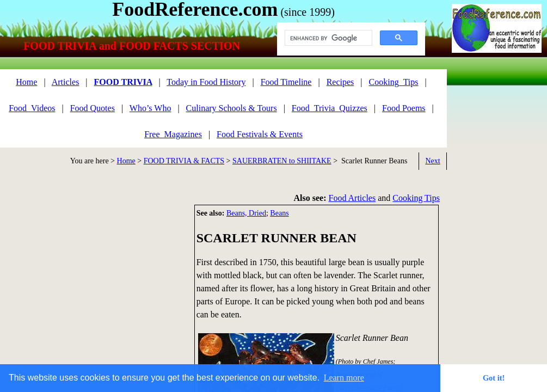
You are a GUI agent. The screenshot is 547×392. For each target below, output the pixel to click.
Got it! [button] (494, 378)
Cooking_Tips (394, 82)
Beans (279, 213)
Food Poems (404, 108)
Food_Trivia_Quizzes (330, 108)
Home (126, 161)
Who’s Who (150, 108)
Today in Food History (206, 82)
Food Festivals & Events (260, 134)
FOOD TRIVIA (123, 82)
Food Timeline (286, 82)
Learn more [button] (344, 378)
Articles (66, 82)
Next (432, 161)
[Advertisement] (93, 281)
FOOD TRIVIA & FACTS (184, 161)
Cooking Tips (416, 198)
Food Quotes (93, 108)
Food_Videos (32, 108)
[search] (327, 38)
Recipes (340, 82)
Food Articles (352, 198)
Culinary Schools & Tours (232, 108)
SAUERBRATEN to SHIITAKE (282, 161)
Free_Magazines (173, 134)
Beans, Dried (246, 213)
